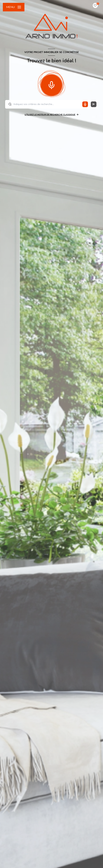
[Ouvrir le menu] (14, 7)
